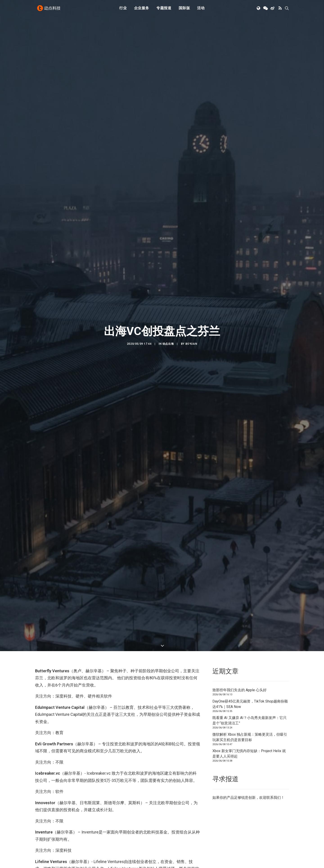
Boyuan (191, 344)
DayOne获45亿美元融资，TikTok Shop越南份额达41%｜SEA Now (250, 704)
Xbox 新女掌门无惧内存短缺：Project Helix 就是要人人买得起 (249, 754)
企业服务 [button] (142, 10)
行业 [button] (123, 10)
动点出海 (168, 344)
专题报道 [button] (164, 10)
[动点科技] (49, 10)
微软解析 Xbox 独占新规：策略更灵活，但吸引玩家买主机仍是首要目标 (250, 737)
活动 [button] (201, 10)
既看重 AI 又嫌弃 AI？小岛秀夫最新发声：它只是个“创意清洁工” (250, 720)
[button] (259, 10)
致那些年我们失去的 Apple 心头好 (240, 690)
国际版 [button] (184, 10)
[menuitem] (123, 10)
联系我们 (274, 798)
